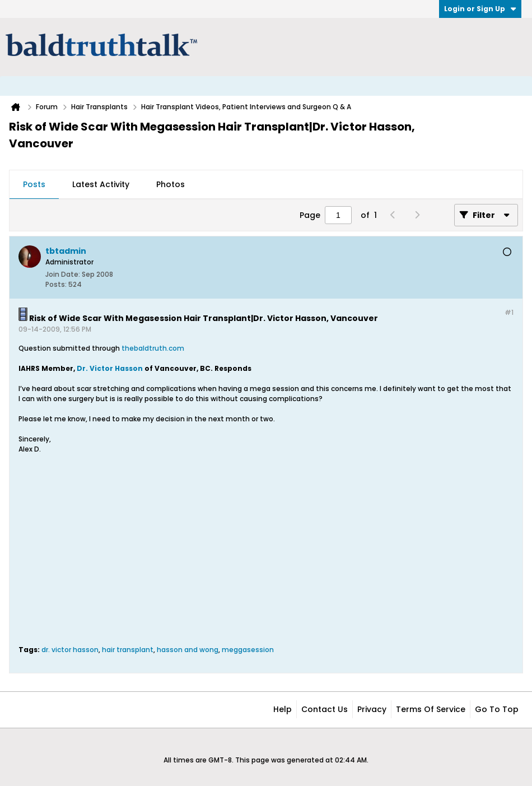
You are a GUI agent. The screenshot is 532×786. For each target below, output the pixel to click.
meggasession (248, 650)
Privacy (372, 709)
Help (283, 709)
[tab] (34, 185)
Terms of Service (431, 709)
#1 (509, 312)
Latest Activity (101, 184)
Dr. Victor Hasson (110, 368)
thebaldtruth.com (152, 348)
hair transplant (128, 650)
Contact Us (325, 709)
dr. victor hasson (70, 650)
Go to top (497, 709)
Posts (34, 184)
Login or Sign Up (480, 9)
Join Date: (63, 274)
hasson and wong (188, 650)
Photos (171, 184)
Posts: (56, 284)
